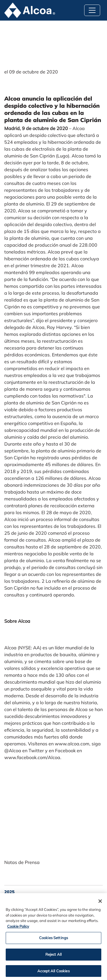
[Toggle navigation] (92, 10)
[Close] (100, 903)
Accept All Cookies (53, 972)
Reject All (53, 956)
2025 (9, 892)
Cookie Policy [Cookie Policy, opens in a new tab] (18, 928)
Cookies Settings (53, 939)
